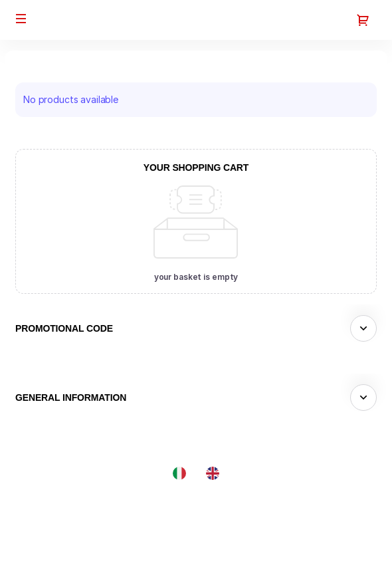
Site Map (277, 522)
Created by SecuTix (302, 507)
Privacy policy (289, 552)
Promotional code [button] (64, 328)
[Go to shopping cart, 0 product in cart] (363, 20)
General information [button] (71, 398)
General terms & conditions (317, 537)
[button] (21, 19)
